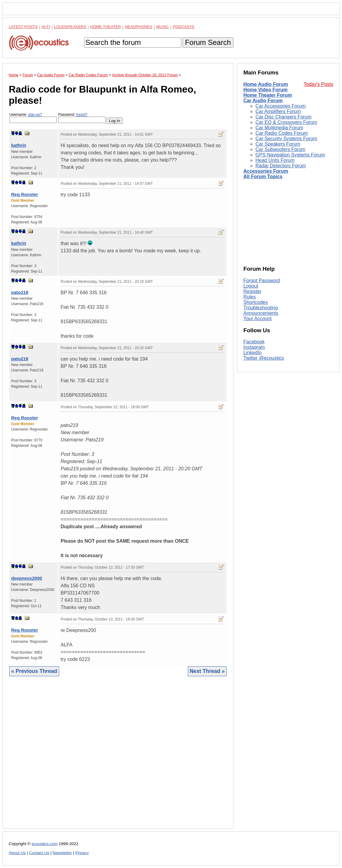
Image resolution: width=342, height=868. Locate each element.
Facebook (254, 342)
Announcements (261, 313)
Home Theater (106, 27)
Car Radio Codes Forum (282, 133)
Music (163, 27)
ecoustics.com (45, 844)
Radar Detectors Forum (281, 166)
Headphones (139, 27)
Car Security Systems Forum (286, 139)
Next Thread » (207, 671)
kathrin (19, 145)
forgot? (82, 115)
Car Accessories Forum (280, 106)
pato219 (20, 292)
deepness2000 (27, 578)
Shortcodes (256, 302)
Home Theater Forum (268, 95)
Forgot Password (262, 281)
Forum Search (208, 42)
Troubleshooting (261, 308)
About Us (17, 853)
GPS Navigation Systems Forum (290, 155)
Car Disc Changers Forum (283, 117)
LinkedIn (253, 353)
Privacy (82, 853)
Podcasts (184, 27)
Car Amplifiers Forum (278, 111)
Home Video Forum (265, 90)
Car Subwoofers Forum (280, 149)
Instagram (254, 347)
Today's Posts (318, 84)
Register (252, 291)
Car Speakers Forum (278, 144)
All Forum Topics (263, 177)
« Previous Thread (34, 671)
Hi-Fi (46, 27)
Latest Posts (23, 27)
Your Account (258, 319)
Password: (82, 118)
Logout (251, 286)
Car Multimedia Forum (279, 128)
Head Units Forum (275, 160)
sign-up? (35, 115)
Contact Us (39, 853)
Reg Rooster (25, 194)
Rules (250, 297)
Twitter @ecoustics (264, 358)
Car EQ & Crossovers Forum (286, 122)
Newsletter (62, 853)
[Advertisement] (118, 757)
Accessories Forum (266, 171)
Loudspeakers (70, 27)
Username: (33, 118)
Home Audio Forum (266, 84)
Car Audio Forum (263, 101)
